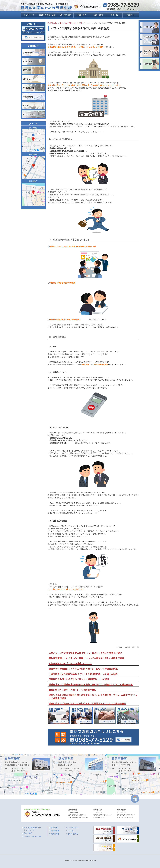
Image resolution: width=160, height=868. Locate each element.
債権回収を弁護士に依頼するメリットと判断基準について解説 (79, 679)
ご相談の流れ (73, 828)
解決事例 (54, 828)
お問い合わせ (73, 834)
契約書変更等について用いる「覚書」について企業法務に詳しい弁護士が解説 (86, 658)
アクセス (71, 831)
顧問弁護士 (55, 831)
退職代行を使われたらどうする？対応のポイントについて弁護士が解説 (83, 669)
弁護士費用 (55, 834)
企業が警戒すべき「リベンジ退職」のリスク (70, 664)
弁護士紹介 (28, 833)
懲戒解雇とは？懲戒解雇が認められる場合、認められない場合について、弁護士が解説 (91, 685)
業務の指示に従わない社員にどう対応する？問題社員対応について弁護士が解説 (88, 704)
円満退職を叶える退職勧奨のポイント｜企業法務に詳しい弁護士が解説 (83, 674)
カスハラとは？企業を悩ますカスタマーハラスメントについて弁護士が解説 (85, 653)
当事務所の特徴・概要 (32, 836)
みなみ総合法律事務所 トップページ (32, 829)
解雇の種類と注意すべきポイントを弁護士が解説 (72, 690)
